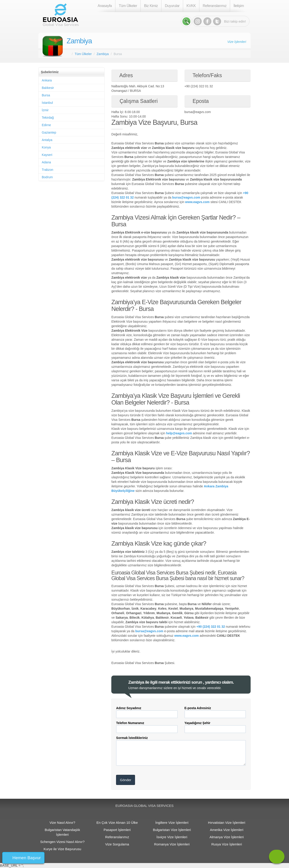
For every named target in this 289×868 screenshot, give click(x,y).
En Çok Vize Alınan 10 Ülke (117, 823)
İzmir (45, 110)
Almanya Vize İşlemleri (227, 837)
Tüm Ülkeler (128, 6)
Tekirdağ (48, 118)
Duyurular (172, 6)
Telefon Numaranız (130, 723)
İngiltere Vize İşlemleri (172, 823)
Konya (46, 147)
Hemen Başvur (27, 858)
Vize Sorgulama (117, 844)
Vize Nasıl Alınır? (62, 823)
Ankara (47, 80)
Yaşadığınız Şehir (197, 723)
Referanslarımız (215, 6)
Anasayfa (105, 6)
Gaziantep (49, 132)
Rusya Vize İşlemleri (227, 844)
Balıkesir (48, 88)
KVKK (191, 6)
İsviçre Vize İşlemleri (172, 837)
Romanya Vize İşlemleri (172, 844)
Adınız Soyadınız (129, 708)
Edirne (46, 125)
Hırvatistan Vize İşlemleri (227, 823)
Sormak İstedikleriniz (132, 738)
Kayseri (47, 155)
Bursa (46, 95)
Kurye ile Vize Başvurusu (62, 849)
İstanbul (47, 103)
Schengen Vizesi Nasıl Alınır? (62, 842)
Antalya (47, 140)
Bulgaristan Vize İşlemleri (172, 830)
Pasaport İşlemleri (117, 830)
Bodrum (47, 177)
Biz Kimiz (151, 6)
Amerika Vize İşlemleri (227, 830)
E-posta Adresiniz (198, 708)
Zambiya (79, 41)
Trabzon (48, 170)
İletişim (239, 6)
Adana (46, 162)
